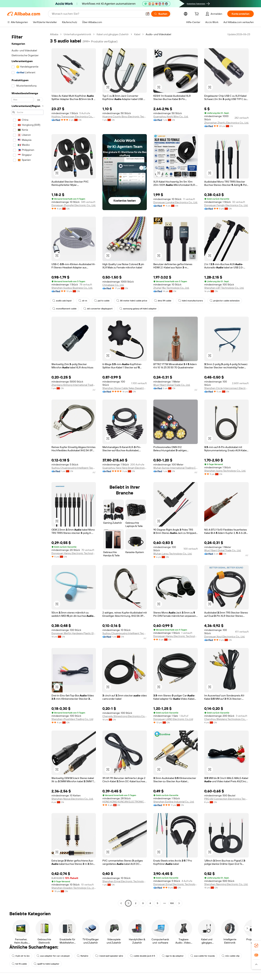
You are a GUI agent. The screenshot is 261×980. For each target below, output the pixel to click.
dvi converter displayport (98, 309)
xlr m (83, 301)
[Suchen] (161, 14)
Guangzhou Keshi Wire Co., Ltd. (171, 116)
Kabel (137, 34)
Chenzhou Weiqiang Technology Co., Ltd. (226, 719)
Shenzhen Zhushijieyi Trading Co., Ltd (72, 719)
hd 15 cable (19, 964)
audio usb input (62, 301)
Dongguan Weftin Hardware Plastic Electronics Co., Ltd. (74, 633)
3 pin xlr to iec (21, 956)
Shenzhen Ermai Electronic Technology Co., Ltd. (125, 881)
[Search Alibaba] (97, 14)
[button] (148, 14)
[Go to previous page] (121, 903)
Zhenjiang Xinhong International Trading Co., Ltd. (74, 385)
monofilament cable (64, 309)
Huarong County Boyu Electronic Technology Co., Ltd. (125, 116)
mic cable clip (231, 956)
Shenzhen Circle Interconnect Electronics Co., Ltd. (226, 388)
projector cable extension (225, 301)
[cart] (197, 14)
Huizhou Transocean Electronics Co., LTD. (74, 116)
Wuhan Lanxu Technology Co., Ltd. (173, 554)
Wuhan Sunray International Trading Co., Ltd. (176, 468)
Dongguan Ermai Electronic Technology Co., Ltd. (176, 884)
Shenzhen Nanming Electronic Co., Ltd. (226, 884)
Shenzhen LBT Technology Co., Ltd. (224, 288)
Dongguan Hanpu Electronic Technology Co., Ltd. (74, 553)
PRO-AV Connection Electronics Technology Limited (226, 799)
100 (172, 903)
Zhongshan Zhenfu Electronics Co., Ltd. (226, 123)
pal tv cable (102, 301)
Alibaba (54, 34)
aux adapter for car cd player (53, 956)
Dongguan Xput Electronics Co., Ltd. (225, 637)
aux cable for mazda (203, 956)
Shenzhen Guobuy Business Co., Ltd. (72, 288)
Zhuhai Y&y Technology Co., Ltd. (171, 288)
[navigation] (28, 469)
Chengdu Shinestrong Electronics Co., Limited (125, 716)
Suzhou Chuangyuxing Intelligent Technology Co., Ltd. (74, 468)
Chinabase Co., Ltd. (113, 285)
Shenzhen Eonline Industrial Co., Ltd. (174, 802)
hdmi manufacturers (190, 301)
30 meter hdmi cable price (132, 301)
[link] (256, 946)
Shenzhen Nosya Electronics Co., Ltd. (72, 799)
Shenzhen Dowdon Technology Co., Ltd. (74, 888)
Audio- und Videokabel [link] (158, 34)
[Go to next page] (179, 903)
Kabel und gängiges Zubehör (113, 34)
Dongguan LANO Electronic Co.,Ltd (173, 719)
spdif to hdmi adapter (46, 964)
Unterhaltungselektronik (77, 34)
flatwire (83, 956)
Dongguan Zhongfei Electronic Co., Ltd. (74, 205)
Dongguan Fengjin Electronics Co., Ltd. (226, 205)
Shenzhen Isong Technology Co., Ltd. (225, 471)
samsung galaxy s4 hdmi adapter (138, 309)
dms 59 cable (163, 301)
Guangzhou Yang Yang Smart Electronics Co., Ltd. (125, 468)
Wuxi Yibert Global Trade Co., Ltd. (172, 385)
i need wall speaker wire (109, 956)
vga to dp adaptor (173, 956)
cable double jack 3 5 (142, 956)
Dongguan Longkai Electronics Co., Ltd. (175, 202)
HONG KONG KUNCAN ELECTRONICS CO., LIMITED (125, 802)
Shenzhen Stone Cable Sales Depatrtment (125, 388)
